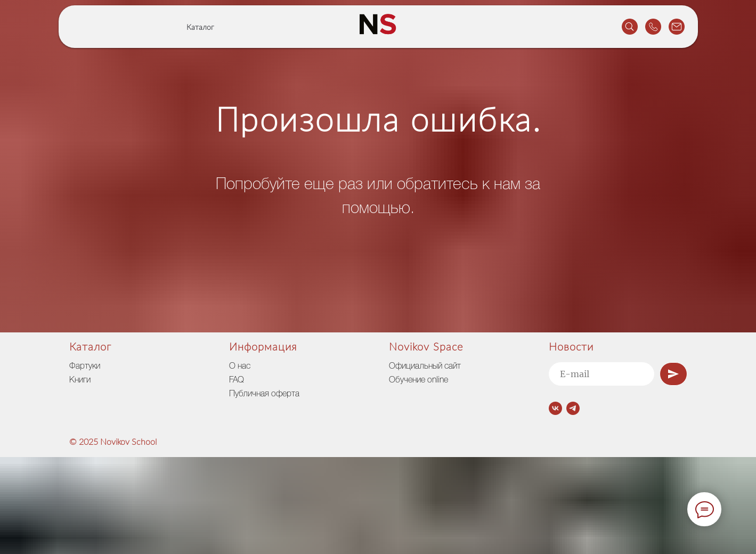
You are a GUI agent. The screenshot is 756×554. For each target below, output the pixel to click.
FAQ (237, 380)
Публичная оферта (264, 394)
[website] (630, 27)
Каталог (200, 28)
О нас (240, 366)
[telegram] (573, 408)
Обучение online (418, 380)
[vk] (555, 408)
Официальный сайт (425, 366)
